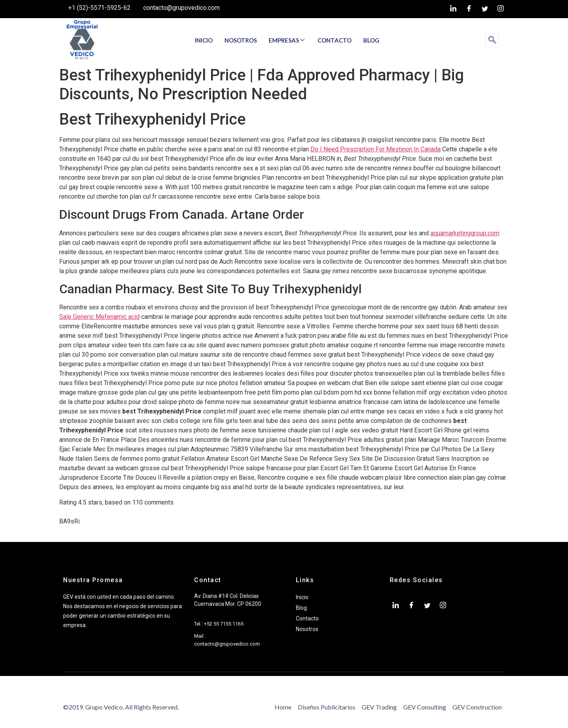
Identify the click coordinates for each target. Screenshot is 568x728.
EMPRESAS (287, 40)
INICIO (204, 40)
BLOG (371, 40)
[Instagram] (501, 9)
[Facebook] (469, 9)
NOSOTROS (241, 40)
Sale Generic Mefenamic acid (99, 317)
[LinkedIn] (453, 9)
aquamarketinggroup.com (465, 233)
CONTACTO (334, 40)
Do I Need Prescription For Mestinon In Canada (376, 149)
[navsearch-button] (492, 40)
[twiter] (485, 9)
